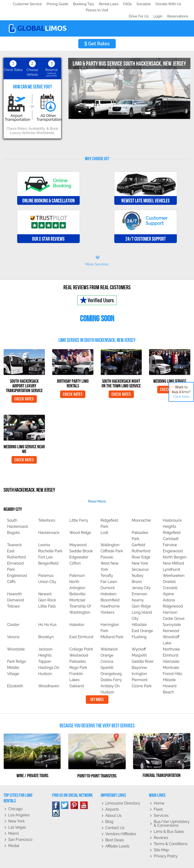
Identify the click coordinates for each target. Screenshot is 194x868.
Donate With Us (73, 4)
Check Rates (24, 387)
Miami (13, 821)
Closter (13, 612)
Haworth (14, 582)
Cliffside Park (112, 539)
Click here (181, 397)
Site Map (161, 838)
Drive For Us (137, 4)
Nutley (138, 563)
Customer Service (20, 4)
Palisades (78, 649)
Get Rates (97, 31)
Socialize (48, 4)
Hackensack (49, 520)
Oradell (169, 569)
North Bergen (175, 545)
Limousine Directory (123, 791)
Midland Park (112, 625)
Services (161, 803)
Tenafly (107, 563)
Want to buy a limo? (181, 392)
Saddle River (143, 649)
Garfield (139, 533)
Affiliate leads (117, 834)
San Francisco (20, 827)
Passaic (107, 545)
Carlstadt (171, 526)
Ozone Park (142, 674)
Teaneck (14, 533)
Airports (112, 797)
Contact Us (115, 816)
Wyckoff (139, 637)
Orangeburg (111, 661)
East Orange (142, 619)
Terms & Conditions (171, 832)
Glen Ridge (141, 594)
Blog (109, 809)
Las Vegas (17, 815)
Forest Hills (173, 661)
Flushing (139, 625)
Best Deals (115, 828)
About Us (114, 803)
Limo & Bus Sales (169, 819)
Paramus (46, 563)
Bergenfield (48, 551)
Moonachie (141, 508)
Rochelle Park (50, 539)
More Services (97, 248)
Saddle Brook (81, 539)
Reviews (161, 825)
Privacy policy (166, 844)
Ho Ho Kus (47, 612)
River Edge (141, 545)
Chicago (15, 797)
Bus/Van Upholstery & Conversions (171, 811)
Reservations (178, 4)
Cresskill (170, 576)
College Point (81, 637)
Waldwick (109, 637)
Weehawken (174, 563)
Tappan (45, 649)
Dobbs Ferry (111, 668)
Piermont (140, 668)
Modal (14, 833)
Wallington (110, 533)
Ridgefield (172, 520)
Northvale (171, 637)
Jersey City (141, 576)
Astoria (169, 588)
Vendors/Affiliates (121, 822)
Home (159, 791)
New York (140, 551)
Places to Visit (103, 4)
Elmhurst (171, 643)
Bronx (137, 569)
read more (97, 489)
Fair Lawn (109, 569)
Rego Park (78, 655)
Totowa (13, 594)
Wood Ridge (80, 520)
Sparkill (107, 655)
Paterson (77, 563)
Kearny (138, 588)
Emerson (140, 582)
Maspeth (139, 643)
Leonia (44, 533)
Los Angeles (19, 803)
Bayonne (139, 655)
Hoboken (108, 582)
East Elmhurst (81, 625)
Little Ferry (79, 508)
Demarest (16, 588)
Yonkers (107, 600)
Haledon (77, 612)
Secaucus (140, 557)
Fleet (158, 797)
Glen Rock (47, 588)
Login (157, 4)
